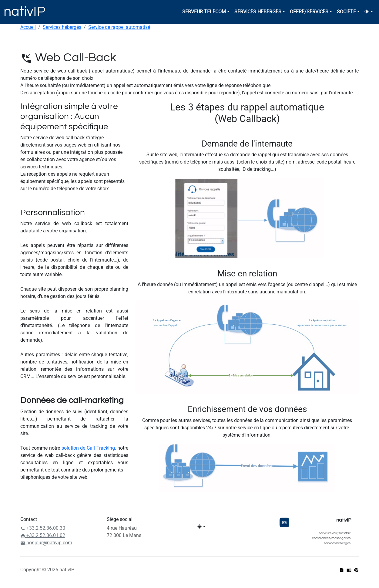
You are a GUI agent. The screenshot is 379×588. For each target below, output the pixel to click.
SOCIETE (346, 12)
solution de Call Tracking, (89, 448)
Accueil (28, 27)
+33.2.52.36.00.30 (43, 528)
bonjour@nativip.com (46, 543)
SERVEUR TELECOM (204, 12)
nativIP (24, 12)
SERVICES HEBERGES (258, 12)
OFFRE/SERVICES (309, 12)
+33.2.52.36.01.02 (43, 535)
